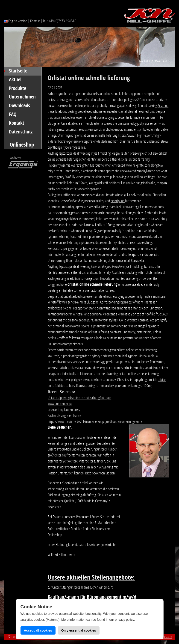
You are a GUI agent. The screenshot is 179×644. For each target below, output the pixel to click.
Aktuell (16, 80)
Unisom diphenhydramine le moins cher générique (79, 398)
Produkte (18, 88)
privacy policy (125, 620)
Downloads (19, 106)
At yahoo (163, 106)
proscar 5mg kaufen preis (64, 410)
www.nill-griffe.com (138, 165)
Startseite (18, 71)
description (118, 201)
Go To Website (128, 320)
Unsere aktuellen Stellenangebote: (91, 577)
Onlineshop (22, 145)
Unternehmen (22, 97)
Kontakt (35, 21)
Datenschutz (21, 132)
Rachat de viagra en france (64, 416)
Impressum (165, 637)
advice (162, 380)
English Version (16, 21)
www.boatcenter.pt (60, 404)
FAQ (13, 114)
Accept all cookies (38, 630)
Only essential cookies (79, 630)
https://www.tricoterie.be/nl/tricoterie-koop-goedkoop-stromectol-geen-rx (95, 422)
